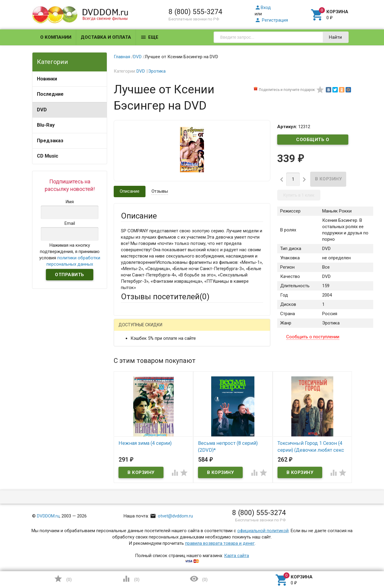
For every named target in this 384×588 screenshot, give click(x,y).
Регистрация (271, 20)
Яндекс (233, 329)
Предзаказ (50, 141)
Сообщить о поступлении (313, 141)
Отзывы (160, 191)
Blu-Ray (46, 125)
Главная (122, 57)
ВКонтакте (196, 329)
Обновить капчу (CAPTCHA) (197, 507)
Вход (263, 8)
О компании (56, 37)
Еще (149, 37)
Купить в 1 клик (299, 195)
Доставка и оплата (106, 37)
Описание (130, 191)
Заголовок (132, 390)
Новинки (47, 79)
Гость (129, 329)
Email (126, 367)
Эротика (157, 71)
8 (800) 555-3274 (195, 12)
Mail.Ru (159, 329)
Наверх (359, 559)
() (63, 579)
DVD (42, 110)
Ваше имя (131, 350)
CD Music (48, 156)
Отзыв (127, 416)
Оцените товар (136, 406)
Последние (50, 94)
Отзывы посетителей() (165, 297)
